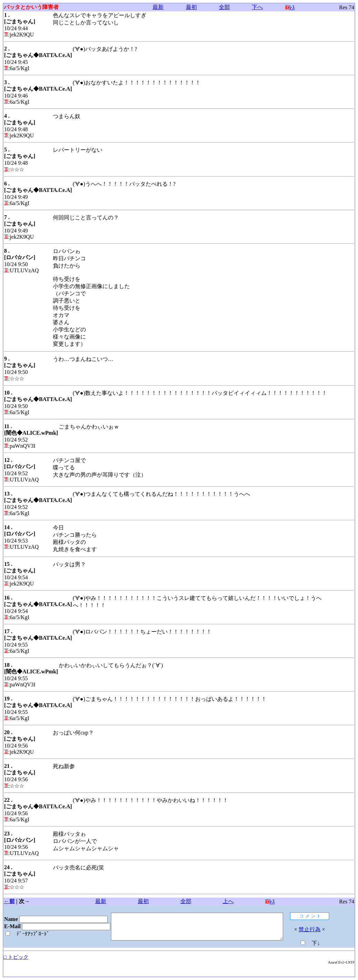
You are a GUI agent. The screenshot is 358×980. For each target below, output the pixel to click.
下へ (259, 7)
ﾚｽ (292, 7)
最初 (193, 7)
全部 (226, 7)
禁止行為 (330, 929)
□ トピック (16, 957)
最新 (159, 7)
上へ (230, 901)
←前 (9, 901)
